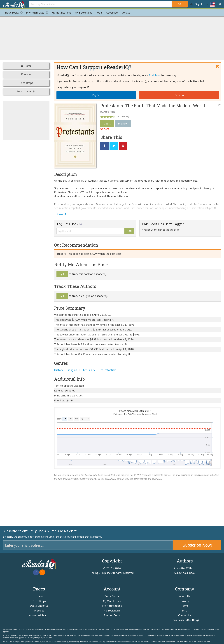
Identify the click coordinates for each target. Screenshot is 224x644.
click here (180, 641)
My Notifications (112, 606)
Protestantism (108, 370)
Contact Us (185, 615)
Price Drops (26, 83)
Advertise (112, 13)
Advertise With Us (185, 568)
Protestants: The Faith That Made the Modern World (153, 106)
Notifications (61, 13)
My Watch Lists (38, 13)
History (58, 370)
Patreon (179, 95)
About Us (185, 596)
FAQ (185, 610)
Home (26, 66)
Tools (99, 13)
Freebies (26, 74)
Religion (72, 370)
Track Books (15, 13)
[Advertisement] (112, 37)
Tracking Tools (112, 615)
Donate (126, 13)
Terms (185, 606)
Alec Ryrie (109, 112)
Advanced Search (39, 615)
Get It (107, 123)
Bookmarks (83, 13)
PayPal (96, 95)
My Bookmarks (112, 610)
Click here (155, 75)
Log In (62, 274)
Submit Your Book (185, 573)
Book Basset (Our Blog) (185, 620)
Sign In (197, 4)
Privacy (185, 601)
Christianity (88, 370)
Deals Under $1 (26, 91)
